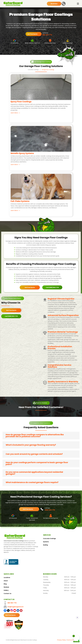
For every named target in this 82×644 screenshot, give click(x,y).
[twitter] (8, 612)
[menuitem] (61, 539)
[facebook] (5, 612)
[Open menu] (78, 4)
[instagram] (11, 612)
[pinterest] (21, 612)
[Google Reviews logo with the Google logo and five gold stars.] (27, 563)
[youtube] (15, 612)
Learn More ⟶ (15, 114)
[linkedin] (18, 612)
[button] (41, 436)
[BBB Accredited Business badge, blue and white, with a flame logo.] (11, 563)
